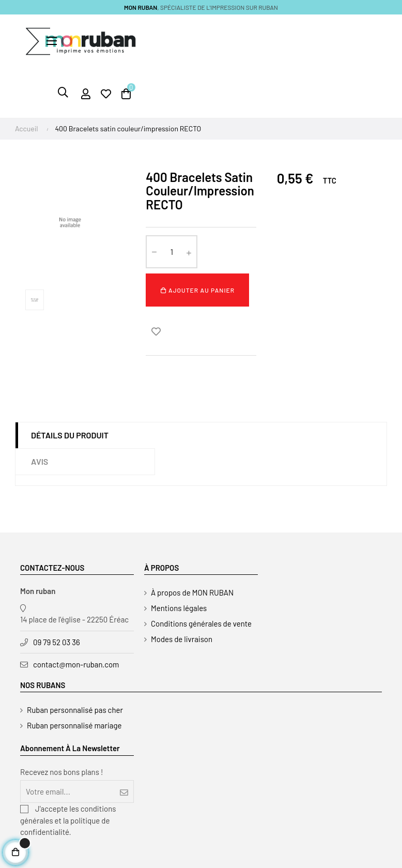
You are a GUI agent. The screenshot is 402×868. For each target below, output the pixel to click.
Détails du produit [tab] (70, 435)
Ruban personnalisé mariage (74, 725)
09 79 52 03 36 (57, 642)
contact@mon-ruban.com (76, 664)
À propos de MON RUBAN (192, 592)
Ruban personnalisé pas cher (75, 710)
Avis (40, 461)
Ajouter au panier (198, 290)
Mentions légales (179, 608)
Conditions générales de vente (201, 623)
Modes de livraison (182, 639)
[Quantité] (172, 252)
